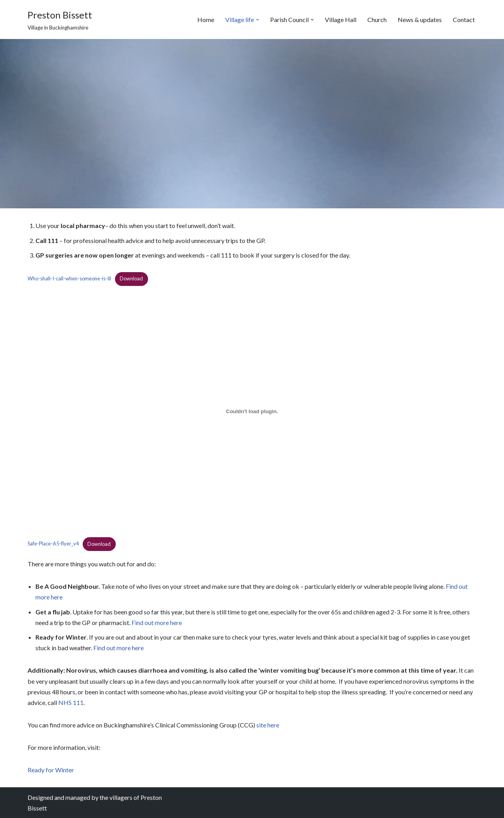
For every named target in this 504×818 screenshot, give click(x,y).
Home (206, 19)
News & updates (420, 19)
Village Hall (341, 19)
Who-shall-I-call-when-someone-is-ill (69, 278)
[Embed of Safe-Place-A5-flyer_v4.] (252, 412)
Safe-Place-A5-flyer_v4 (53, 544)
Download (131, 278)
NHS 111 (71, 702)
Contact (464, 19)
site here (268, 725)
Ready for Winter (51, 770)
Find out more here (157, 622)
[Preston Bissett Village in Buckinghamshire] (60, 19)
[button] (258, 20)
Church (377, 19)
